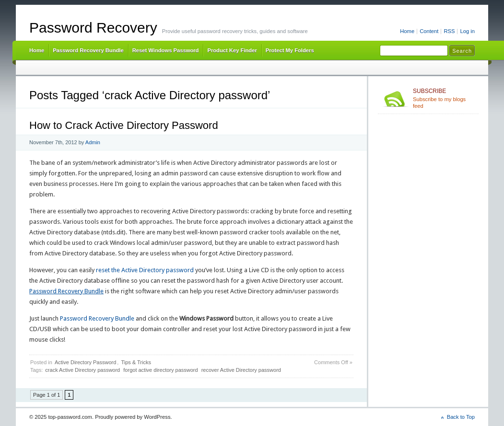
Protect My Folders (290, 50)
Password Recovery (93, 28)
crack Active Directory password (82, 370)
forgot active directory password (160, 370)
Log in (467, 31)
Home (407, 31)
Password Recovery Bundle (88, 50)
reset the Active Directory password (145, 270)
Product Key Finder (232, 50)
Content (429, 31)
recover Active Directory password (241, 370)
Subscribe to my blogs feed (444, 98)
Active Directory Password (85, 362)
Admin (93, 142)
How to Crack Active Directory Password (124, 125)
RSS (449, 31)
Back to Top (461, 417)
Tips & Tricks (136, 362)
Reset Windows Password (166, 50)
